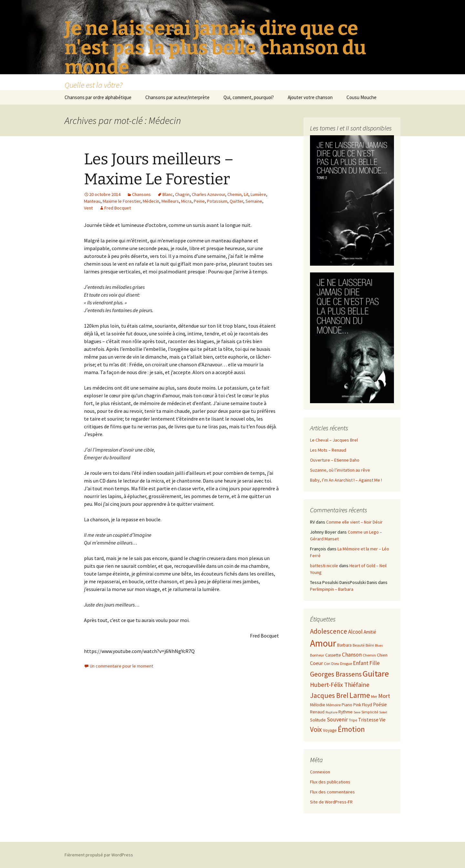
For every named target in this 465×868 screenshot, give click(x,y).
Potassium (217, 201)
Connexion (320, 772)
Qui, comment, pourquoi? (249, 97)
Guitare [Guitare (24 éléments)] (376, 674)
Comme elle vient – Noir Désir (354, 522)
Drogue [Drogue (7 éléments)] (346, 664)
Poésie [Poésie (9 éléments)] (380, 705)
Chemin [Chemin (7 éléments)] (369, 655)
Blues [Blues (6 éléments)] (379, 645)
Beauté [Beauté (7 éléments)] (359, 645)
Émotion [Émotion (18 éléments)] (351, 729)
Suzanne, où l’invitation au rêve (340, 470)
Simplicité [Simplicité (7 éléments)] (370, 712)
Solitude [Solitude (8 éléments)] (318, 720)
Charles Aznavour (208, 194)
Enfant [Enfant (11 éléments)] (361, 663)
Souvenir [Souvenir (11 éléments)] (337, 720)
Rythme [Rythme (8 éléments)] (346, 712)
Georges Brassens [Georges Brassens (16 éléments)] (336, 674)
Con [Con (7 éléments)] (327, 664)
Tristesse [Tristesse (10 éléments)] (368, 720)
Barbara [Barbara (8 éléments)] (344, 645)
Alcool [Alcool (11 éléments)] (355, 632)
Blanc (168, 194)
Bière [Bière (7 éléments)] (370, 645)
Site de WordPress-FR (331, 802)
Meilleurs (170, 201)
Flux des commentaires (332, 792)
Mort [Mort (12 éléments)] (384, 696)
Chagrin (182, 194)
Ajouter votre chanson (310, 97)
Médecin (151, 201)
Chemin (234, 194)
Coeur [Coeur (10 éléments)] (316, 663)
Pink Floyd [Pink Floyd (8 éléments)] (363, 705)
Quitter (236, 201)
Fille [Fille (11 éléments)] (375, 663)
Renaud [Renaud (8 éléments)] (317, 712)
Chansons (141, 194)
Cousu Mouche (362, 97)
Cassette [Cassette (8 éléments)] (333, 655)
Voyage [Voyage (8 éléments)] (330, 730)
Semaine (254, 201)
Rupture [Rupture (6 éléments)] (331, 712)
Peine (199, 201)
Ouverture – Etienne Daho (335, 460)
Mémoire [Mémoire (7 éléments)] (333, 705)
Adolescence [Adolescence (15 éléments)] (329, 631)
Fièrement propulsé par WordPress (99, 855)
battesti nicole (324, 566)
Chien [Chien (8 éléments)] (382, 655)
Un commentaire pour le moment (121, 666)
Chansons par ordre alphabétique (98, 97)
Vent (88, 208)
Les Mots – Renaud (328, 450)
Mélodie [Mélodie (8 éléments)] (318, 705)
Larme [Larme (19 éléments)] (360, 695)
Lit (246, 194)
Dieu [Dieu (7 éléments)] (335, 664)
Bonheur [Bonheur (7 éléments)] (317, 655)
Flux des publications (330, 782)
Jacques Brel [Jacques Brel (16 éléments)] (329, 695)
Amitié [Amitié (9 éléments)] (370, 632)
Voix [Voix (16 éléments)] (316, 729)
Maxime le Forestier (122, 201)
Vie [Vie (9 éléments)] (382, 720)
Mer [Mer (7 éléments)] (374, 696)
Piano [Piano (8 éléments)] (347, 705)
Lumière (258, 194)
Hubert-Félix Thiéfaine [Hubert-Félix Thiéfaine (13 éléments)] (340, 685)
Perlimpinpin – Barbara (332, 589)
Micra (186, 201)
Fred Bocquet (118, 208)
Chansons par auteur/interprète (177, 97)
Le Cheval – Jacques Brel (334, 440)
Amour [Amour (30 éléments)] (323, 643)
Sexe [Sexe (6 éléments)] (357, 712)
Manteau (92, 201)
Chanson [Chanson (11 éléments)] (352, 655)
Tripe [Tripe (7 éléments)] (353, 720)
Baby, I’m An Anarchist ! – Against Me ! (346, 480)
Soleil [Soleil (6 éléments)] (383, 712)
